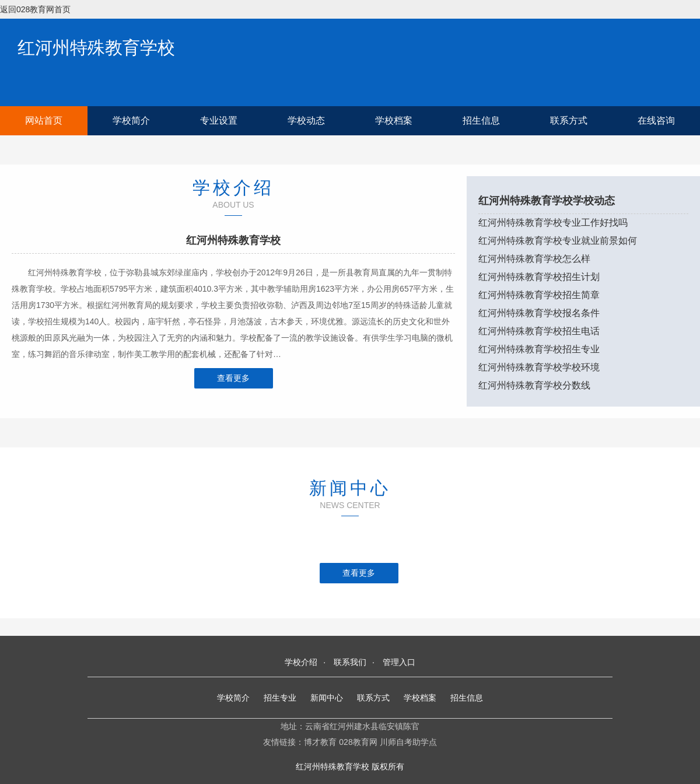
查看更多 (233, 378)
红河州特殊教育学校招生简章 (539, 295)
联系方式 (569, 120)
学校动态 (306, 120)
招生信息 (481, 120)
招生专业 (280, 698)
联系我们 (350, 662)
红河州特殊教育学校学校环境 (539, 367)
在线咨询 (656, 120)
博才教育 (320, 742)
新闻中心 (327, 698)
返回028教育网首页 (35, 9)
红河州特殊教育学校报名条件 (539, 313)
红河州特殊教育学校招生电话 (539, 331)
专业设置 (219, 120)
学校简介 (131, 120)
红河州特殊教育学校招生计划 (539, 277)
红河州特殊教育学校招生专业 (539, 349)
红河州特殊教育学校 (96, 48)
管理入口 (399, 662)
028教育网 (358, 742)
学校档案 (394, 120)
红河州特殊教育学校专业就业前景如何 (558, 241)
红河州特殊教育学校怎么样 (534, 259)
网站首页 (44, 120)
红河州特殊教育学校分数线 (534, 385)
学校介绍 (301, 662)
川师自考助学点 (408, 742)
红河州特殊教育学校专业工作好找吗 (553, 223)
